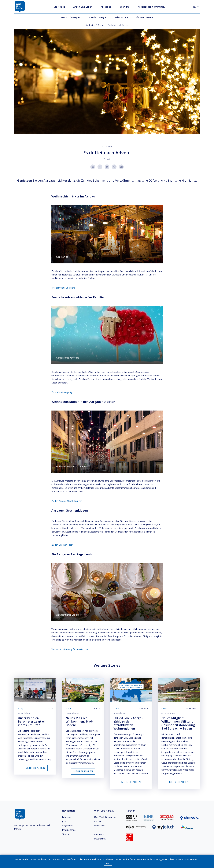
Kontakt (98, 821)
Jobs (64, 821)
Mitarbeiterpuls (69, 830)
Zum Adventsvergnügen (63, 392)
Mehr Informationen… (188, 859)
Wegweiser (67, 826)
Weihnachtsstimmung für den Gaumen (70, 649)
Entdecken (67, 817)
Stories (101, 25)
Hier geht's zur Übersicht (63, 288)
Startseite (90, 25)
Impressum (100, 834)
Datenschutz (100, 839)
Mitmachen (100, 826)
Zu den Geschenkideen (62, 545)
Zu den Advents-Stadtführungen (67, 501)
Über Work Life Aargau (105, 817)
